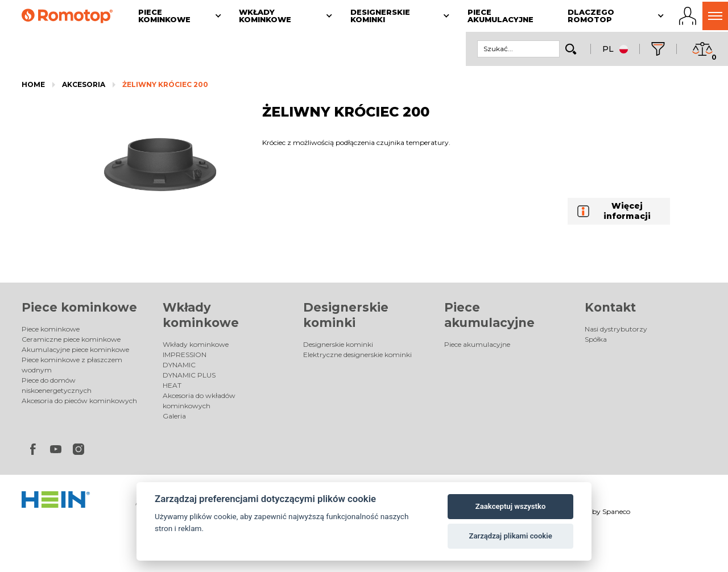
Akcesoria (84, 84)
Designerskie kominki (338, 344)
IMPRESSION (185, 355)
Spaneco (616, 511)
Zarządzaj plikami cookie (510, 536)
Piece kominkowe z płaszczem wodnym (72, 365)
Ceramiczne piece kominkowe (71, 339)
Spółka (596, 339)
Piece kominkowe (79, 307)
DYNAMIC (179, 365)
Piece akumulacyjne (477, 344)
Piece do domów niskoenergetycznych (57, 385)
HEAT (172, 385)
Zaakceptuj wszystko (510, 506)
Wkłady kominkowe (196, 344)
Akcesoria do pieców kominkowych (79, 401)
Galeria (174, 416)
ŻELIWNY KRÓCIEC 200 (165, 84)
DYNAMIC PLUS (189, 375)
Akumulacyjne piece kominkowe (75, 349)
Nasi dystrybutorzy (616, 329)
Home (33, 84)
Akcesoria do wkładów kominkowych (199, 401)
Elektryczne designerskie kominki (357, 355)
